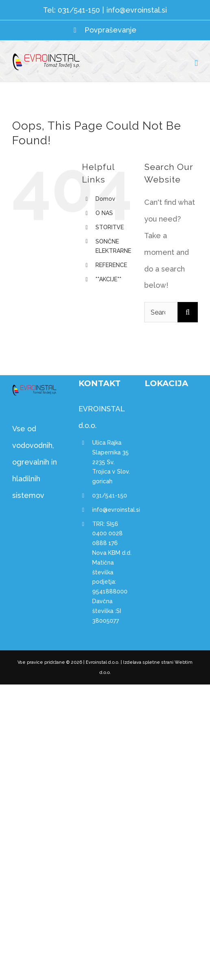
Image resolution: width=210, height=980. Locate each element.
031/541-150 (110, 495)
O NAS (104, 213)
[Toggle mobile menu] (196, 63)
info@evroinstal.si (137, 10)
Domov (105, 199)
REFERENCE (111, 265)
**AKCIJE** (108, 279)
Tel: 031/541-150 (71, 10)
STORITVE (110, 227)
